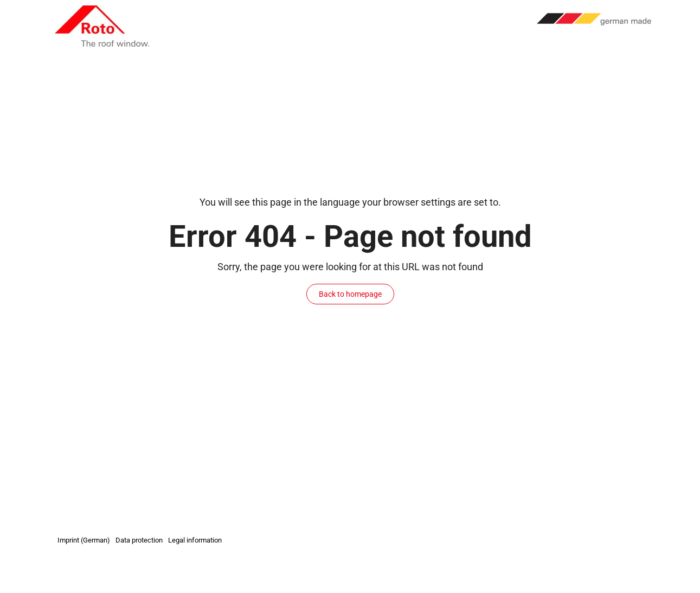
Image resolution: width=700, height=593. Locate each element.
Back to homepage (350, 294)
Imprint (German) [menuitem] (84, 540)
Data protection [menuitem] (139, 540)
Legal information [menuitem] (195, 540)
